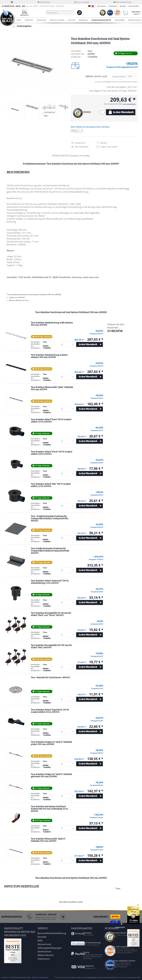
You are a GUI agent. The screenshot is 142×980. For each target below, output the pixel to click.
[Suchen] (79, 13)
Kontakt (123, 6)
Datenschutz (44, 952)
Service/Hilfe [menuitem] (134, 6)
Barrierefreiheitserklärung (52, 933)
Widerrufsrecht (46, 955)
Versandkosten (92, 977)
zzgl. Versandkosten (129, 104)
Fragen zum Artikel (109, 147)
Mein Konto (101, 6)
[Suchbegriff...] (60, 13)
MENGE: (87, 112)
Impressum (44, 959)
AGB (40, 940)
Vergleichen (80, 143)
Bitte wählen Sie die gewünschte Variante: (90, 127)
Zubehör (75, 156)
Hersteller (85, 156)
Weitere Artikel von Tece (18, 300)
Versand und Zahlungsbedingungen (50, 946)
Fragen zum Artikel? (16, 297)
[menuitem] (24, 13)
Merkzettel (113, 6)
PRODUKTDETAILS (61, 156)
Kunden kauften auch (71, 902)
